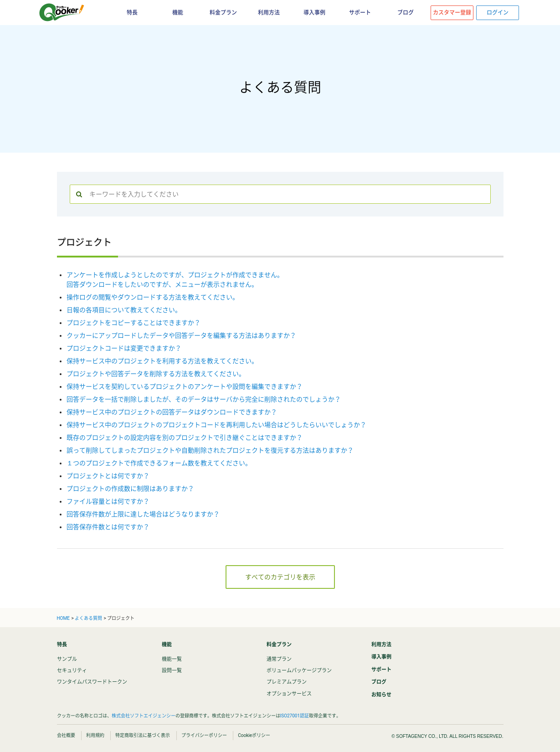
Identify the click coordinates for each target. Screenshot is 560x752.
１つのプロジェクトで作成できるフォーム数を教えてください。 (159, 463)
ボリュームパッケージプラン (299, 671)
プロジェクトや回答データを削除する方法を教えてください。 (156, 374)
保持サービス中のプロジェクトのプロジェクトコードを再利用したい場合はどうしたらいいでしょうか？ (216, 425)
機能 (178, 13)
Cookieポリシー (254, 735)
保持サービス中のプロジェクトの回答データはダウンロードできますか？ (172, 412)
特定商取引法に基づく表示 (143, 735)
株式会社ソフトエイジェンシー (144, 716)
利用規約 (95, 735)
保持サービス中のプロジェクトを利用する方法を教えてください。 (162, 361)
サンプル (67, 659)
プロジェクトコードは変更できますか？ (124, 348)
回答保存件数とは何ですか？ (108, 527)
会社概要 (66, 735)
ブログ (406, 13)
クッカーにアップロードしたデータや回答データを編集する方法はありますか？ (181, 335)
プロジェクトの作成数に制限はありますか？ (130, 489)
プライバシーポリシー (204, 735)
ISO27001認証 (295, 716)
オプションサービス (289, 694)
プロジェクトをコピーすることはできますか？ (134, 323)
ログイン (498, 13)
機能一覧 (172, 659)
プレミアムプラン (287, 682)
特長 (132, 13)
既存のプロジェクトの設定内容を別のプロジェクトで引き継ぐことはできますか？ (185, 438)
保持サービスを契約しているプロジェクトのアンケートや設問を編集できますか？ (185, 386)
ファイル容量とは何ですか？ (108, 501)
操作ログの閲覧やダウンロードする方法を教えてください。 (153, 297)
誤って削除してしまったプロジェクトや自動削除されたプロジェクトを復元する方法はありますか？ (210, 450)
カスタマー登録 (452, 13)
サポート (360, 13)
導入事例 (314, 13)
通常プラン (279, 659)
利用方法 (269, 13)
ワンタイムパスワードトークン (92, 682)
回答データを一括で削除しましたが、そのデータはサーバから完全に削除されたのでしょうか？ (204, 399)
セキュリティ (72, 671)
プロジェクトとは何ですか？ (108, 476)
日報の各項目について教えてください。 (124, 310)
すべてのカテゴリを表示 (280, 577)
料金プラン (223, 13)
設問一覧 (172, 671)
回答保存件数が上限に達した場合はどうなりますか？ (143, 514)
